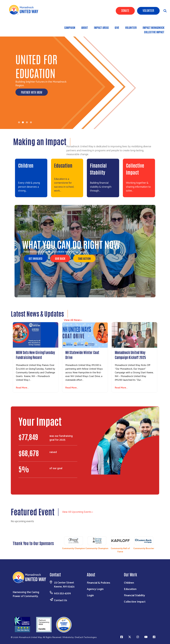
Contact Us (61, 600)
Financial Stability (134, 595)
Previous (60, 544)
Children (26, 165)
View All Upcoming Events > (78, 512)
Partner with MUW (32, 92)
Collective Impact (154, 32)
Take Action (84, 258)
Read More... (22, 388)
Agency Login (95, 589)
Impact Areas (101, 27)
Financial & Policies (99, 582)
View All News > (73, 320)
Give (117, 27)
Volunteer (148, 10)
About (85, 27)
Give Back (60, 258)
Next (157, 544)
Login (90, 595)
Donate (125, 10)
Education (63, 165)
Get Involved (35, 258)
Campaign (70, 27)
